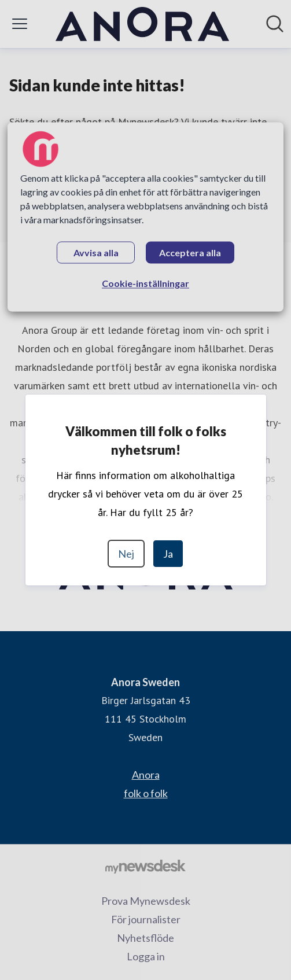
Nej (126, 554)
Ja (168, 554)
